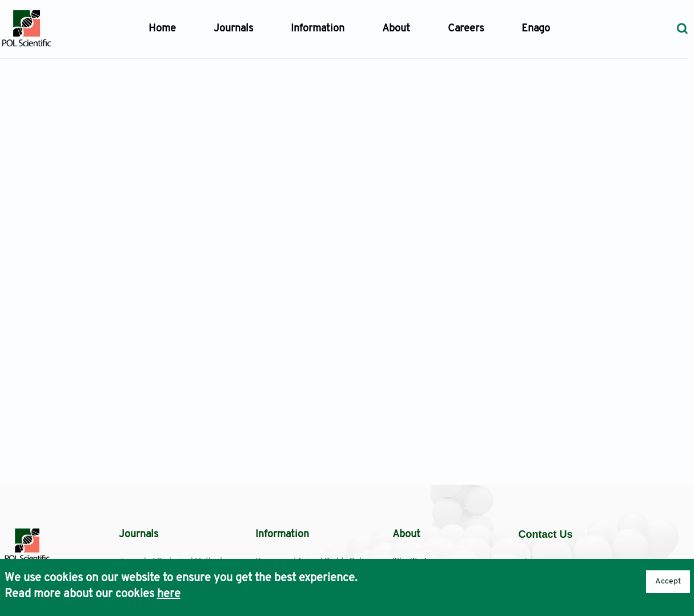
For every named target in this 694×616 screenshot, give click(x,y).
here (169, 594)
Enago (536, 29)
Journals (233, 29)
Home (162, 29)
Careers (466, 29)
